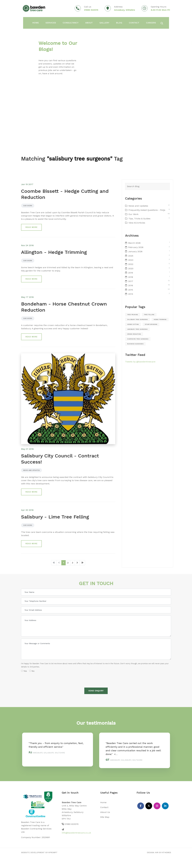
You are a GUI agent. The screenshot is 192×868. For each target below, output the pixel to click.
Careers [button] (153, 23)
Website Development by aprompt (39, 852)
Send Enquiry (96, 691)
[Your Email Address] (96, 610)
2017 (131, 281)
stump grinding (151, 324)
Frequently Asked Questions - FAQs (147, 210)
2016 (131, 285)
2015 (131, 290)
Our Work (28, 206)
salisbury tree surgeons (137, 319)
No (32, 671)
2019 (131, 273)
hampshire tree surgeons (138, 339)
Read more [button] (31, 227)
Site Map (105, 817)
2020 (131, 269)
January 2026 (135, 251)
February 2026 (136, 247)
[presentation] (42, 679)
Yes (24, 671)
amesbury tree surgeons (137, 329)
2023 (131, 260)
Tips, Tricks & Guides (139, 219)
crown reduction (134, 334)
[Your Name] (96, 592)
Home (103, 802)
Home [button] (36, 23)
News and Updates (31, 470)
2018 (131, 277)
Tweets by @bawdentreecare (140, 362)
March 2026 (134, 243)
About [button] (91, 23)
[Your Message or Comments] (96, 649)
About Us (105, 812)
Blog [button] (121, 23)
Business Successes (135, 344)
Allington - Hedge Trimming (54, 252)
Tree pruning (133, 315)
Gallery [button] (106, 23)
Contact (136, 23)
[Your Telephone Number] (96, 601)
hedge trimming (160, 319)
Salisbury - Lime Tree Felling (55, 517)
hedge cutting (133, 324)
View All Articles (137, 223)
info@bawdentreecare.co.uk (76, 833)
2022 (131, 264)
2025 (131, 256)
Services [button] (52, 23)
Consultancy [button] (72, 23)
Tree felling (149, 315)
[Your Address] (96, 626)
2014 (131, 294)
